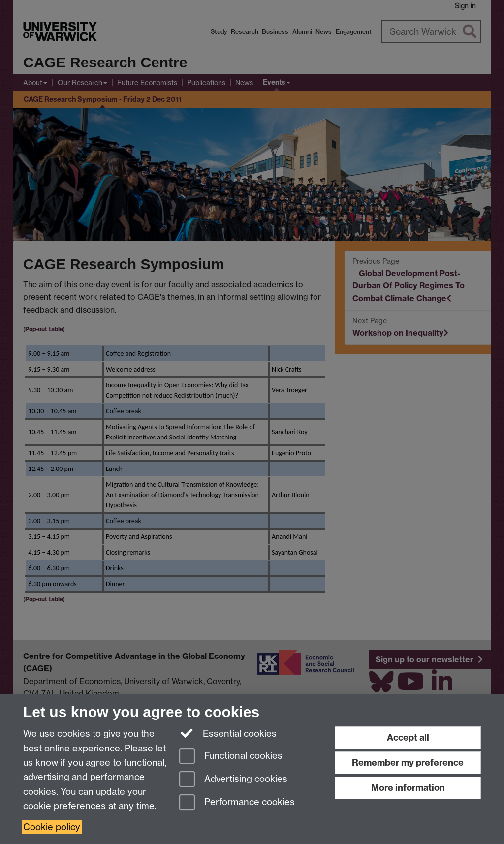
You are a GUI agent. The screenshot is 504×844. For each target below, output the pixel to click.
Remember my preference (408, 763)
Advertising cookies (233, 780)
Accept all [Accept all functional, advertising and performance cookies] (408, 737)
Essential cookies (228, 733)
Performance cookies (237, 803)
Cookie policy (52, 827)
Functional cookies (231, 757)
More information (408, 788)
